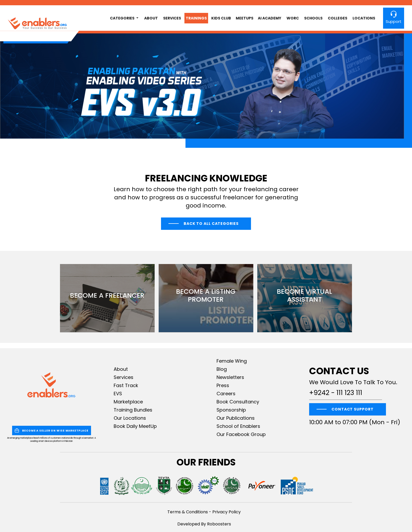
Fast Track (126, 385)
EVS (118, 394)
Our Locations (130, 418)
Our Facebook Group (241, 434)
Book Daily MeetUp (135, 426)
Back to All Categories (211, 224)
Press (223, 385)
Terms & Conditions (188, 512)
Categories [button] (123, 18)
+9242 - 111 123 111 (336, 393)
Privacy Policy (227, 512)
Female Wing (232, 361)
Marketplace (128, 402)
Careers (226, 394)
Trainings (196, 18)
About (151, 18)
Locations (364, 18)
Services (172, 18)
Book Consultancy (238, 402)
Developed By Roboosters (204, 524)
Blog (222, 369)
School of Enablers (238, 426)
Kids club (221, 18)
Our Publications (236, 418)
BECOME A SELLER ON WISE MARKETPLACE (52, 430)
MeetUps (245, 18)
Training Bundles (133, 410)
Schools (313, 18)
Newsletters (230, 377)
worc (293, 18)
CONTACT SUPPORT (353, 409)
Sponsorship (231, 410)
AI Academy (270, 18)
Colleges (338, 18)
